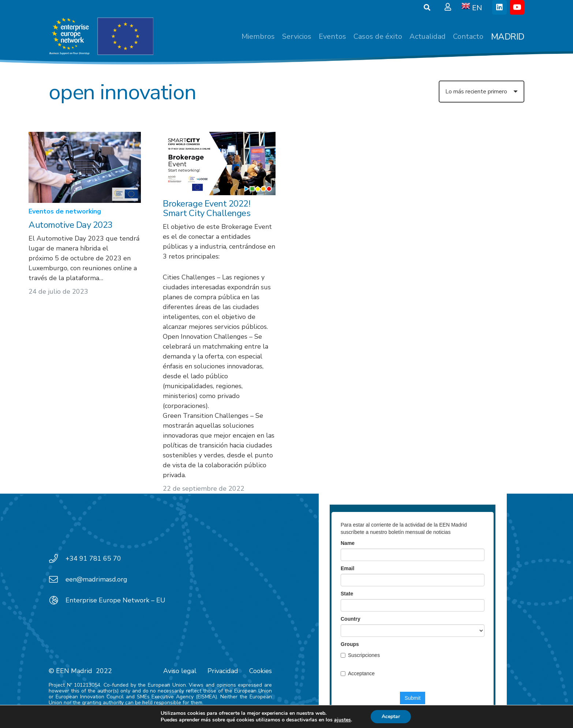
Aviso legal (180, 671)
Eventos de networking (65, 212)
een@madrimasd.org (96, 579)
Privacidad (223, 671)
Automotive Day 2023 (71, 225)
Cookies (261, 671)
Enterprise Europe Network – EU (115, 600)
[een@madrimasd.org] (57, 579)
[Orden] (482, 92)
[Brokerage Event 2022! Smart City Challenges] (219, 164)
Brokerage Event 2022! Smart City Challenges (207, 208)
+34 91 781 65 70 (93, 558)
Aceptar (391, 716)
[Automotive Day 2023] (85, 167)
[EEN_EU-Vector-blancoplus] (101, 37)
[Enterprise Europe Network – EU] (57, 600)
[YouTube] (517, 7)
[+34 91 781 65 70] (57, 558)
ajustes (342, 720)
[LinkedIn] (499, 7)
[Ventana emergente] (448, 7)
